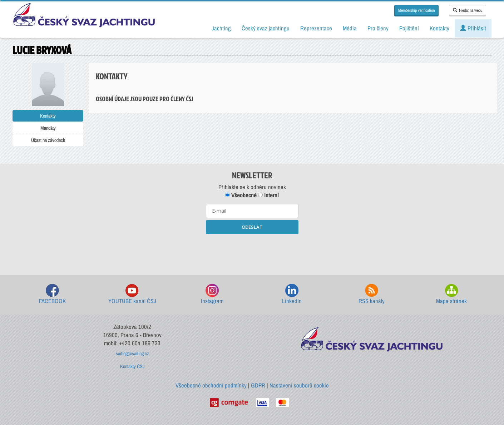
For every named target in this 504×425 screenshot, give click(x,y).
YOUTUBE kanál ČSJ (132, 294)
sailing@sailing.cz (132, 354)
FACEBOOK (52, 294)
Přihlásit (473, 28)
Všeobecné (241, 195)
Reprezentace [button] (316, 28)
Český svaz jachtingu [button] (266, 28)
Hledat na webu (468, 10)
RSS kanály (372, 294)
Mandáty (48, 128)
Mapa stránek (451, 294)
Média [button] (350, 28)
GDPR (258, 385)
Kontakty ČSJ (132, 366)
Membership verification (416, 10)
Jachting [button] (221, 28)
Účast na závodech (48, 140)
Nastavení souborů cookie (299, 385)
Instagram (212, 294)
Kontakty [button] (439, 28)
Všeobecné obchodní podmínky (211, 385)
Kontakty (48, 116)
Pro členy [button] (378, 28)
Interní (268, 195)
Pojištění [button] (409, 28)
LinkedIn (292, 294)
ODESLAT (252, 227)
